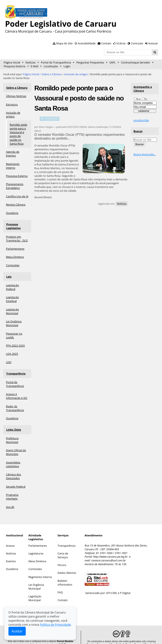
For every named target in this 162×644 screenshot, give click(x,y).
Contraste (137, 43)
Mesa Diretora (37, 554)
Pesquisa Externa (15, 66)
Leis (9, 273)
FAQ (60, 585)
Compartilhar (52, 119)
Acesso (10, 539)
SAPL (113, 62)
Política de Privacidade (55, 625)
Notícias (31, 62)
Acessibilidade (87, 43)
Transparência (16, 369)
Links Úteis (13, 424)
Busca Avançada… (145, 154)
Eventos (11, 554)
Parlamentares (38, 539)
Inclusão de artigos (76, 74)
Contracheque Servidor (136, 62)
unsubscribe (141, 120)
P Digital (125, 586)
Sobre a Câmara (52, 74)
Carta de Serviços (63, 548)
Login (67, 66)
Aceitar (17, 631)
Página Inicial (12, 62)
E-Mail (34, 66)
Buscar (138, 131)
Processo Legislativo (13, 224)
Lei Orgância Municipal (36, 580)
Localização (51, 66)
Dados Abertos (67, 566)
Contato (106, 43)
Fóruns (62, 558)
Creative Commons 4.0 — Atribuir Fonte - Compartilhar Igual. (122, 637)
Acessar (153, 43)
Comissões (35, 562)
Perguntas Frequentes (90, 62)
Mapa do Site (64, 43)
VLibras (121, 43)
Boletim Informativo (65, 576)
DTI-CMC (112, 586)
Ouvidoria (12, 562)
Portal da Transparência (56, 62)
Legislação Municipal (35, 591)
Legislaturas (36, 546)
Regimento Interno (40, 570)
